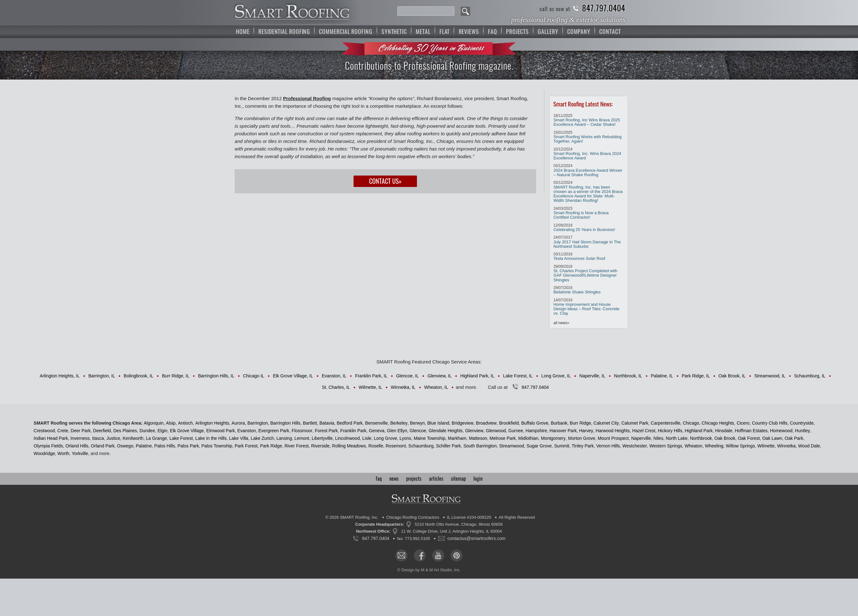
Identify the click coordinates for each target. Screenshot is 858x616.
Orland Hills (77, 446)
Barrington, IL (102, 376)
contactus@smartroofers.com (476, 538)
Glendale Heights (446, 431)
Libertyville (322, 438)
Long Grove (385, 438)
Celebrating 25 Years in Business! (584, 228)
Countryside (802, 423)
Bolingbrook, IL (138, 376)
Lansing (284, 438)
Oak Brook (725, 438)
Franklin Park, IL (371, 376)
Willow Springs (740, 446)
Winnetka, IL (403, 387)
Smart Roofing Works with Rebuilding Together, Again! (587, 137)
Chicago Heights (718, 423)
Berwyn (417, 423)
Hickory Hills (670, 431)
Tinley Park (583, 446)
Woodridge (44, 453)
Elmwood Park (221, 431)
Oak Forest (749, 438)
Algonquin (153, 423)
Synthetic (394, 32)
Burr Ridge (580, 423)
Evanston (247, 431)
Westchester (635, 446)
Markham (457, 438)
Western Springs (666, 446)
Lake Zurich (262, 438)
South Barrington (480, 446)
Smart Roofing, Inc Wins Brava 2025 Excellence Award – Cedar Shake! (587, 120)
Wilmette (766, 446)
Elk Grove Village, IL (293, 376)
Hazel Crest (644, 431)
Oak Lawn (772, 438)
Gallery (548, 32)
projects (414, 479)
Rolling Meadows (349, 446)
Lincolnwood (348, 438)
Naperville (641, 438)
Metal (423, 32)
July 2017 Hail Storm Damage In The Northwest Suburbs (587, 242)
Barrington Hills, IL (216, 376)
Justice (114, 438)
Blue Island (438, 423)
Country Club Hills (770, 423)
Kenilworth (133, 438)
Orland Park (103, 446)
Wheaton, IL (436, 387)
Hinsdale (724, 431)
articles (436, 479)
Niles (658, 438)
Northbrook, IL (628, 376)
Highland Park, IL (477, 376)
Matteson (478, 438)
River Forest (296, 446)
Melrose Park (503, 438)
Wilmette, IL (370, 387)
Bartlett (310, 423)
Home (243, 32)
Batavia (327, 423)
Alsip (171, 423)
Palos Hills (165, 446)
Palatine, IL (662, 376)
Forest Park (326, 431)
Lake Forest (181, 438)
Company (579, 32)
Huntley (802, 431)
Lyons (405, 438)
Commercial (346, 32)
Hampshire (536, 431)
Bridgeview (463, 423)
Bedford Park (350, 423)
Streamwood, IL (770, 376)
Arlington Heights (212, 423)
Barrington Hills (286, 423)
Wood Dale (809, 446)
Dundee (147, 431)
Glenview (474, 431)
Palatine (144, 446)
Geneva (377, 431)
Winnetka (786, 446)
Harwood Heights (613, 431)
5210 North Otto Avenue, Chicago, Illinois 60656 (459, 524)
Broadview (486, 423)
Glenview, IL (439, 376)
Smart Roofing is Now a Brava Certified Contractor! (581, 213)
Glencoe (418, 431)
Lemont (302, 438)
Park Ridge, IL (696, 376)
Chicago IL (253, 376)
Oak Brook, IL (732, 376)
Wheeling (714, 446)
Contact (610, 32)
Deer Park (81, 431)
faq (379, 479)
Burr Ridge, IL (176, 376)
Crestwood (44, 431)
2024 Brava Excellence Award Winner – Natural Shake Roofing (588, 170)
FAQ (493, 32)
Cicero (743, 423)
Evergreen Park (274, 431)
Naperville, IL (592, 376)
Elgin (162, 431)
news (394, 479)
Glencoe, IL (407, 376)
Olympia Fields (48, 446)
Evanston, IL (334, 376)
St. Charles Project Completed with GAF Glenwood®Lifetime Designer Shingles (585, 273)
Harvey (586, 431)
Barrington (258, 423)
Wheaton (693, 446)
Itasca (98, 438)
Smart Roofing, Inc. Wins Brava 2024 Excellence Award (587, 154)
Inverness (80, 438)
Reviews (469, 32)
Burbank (559, 423)
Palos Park (188, 446)
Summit (562, 446)
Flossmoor (302, 431)
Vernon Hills (608, 446)
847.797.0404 (604, 8)
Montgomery (553, 438)
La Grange (156, 438)
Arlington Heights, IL (60, 376)
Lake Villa (238, 438)
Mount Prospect (613, 438)
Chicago (691, 423)
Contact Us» (385, 181)
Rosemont (396, 446)
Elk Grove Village (187, 431)
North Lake (677, 438)
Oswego (125, 446)
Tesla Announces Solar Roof (579, 256)
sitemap (458, 479)
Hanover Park (563, 431)
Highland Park (699, 431)
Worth (63, 453)
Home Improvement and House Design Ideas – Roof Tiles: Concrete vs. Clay (586, 307)
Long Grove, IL (556, 376)
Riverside (320, 446)
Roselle (376, 446)
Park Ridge (271, 446)
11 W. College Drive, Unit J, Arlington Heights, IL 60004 (452, 531)
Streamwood (512, 446)
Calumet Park (635, 423)
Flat (445, 32)
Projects (517, 32)
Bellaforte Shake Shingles (577, 290)
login (478, 479)
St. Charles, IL (336, 387)
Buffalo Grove (535, 423)
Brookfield (509, 423)
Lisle (367, 438)
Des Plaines (125, 431)
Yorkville (80, 453)
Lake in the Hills (211, 438)
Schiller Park (448, 446)
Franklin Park (353, 431)
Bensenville (376, 423)
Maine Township (430, 438)
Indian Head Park (51, 438)
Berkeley (399, 423)
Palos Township (217, 446)
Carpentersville (665, 423)
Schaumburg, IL (810, 376)
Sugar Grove (539, 446)
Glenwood (496, 431)
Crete (63, 431)
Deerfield (102, 431)
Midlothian (528, 438)
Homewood (781, 431)
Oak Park (794, 438)
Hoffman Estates (751, 431)
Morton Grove (582, 438)
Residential (284, 32)
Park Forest (246, 446)
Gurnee (516, 431)
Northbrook (701, 438)
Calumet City (606, 423)
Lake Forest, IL (518, 376)
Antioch (185, 423)
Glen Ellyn (397, 431)
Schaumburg (421, 446)
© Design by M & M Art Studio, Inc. (429, 570)
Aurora (238, 423)
